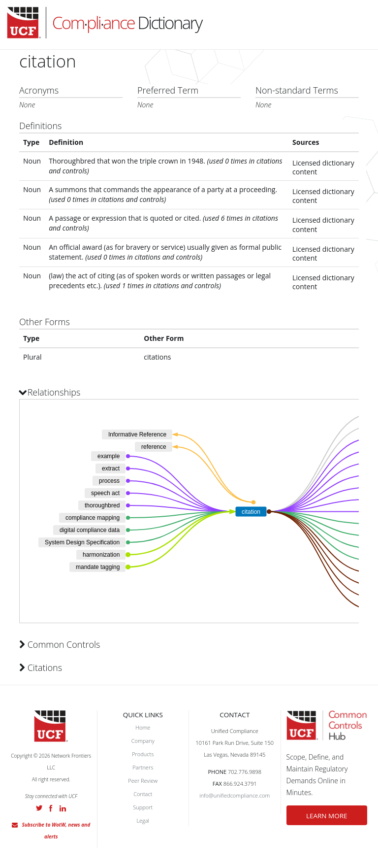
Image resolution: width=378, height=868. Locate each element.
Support (143, 807)
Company (143, 741)
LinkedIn (63, 808)
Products (143, 754)
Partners (143, 767)
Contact (143, 794)
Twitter (39, 808)
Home (143, 727)
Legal (143, 820)
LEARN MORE (327, 816)
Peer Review (143, 781)
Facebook (51, 808)
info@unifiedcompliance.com (235, 795)
